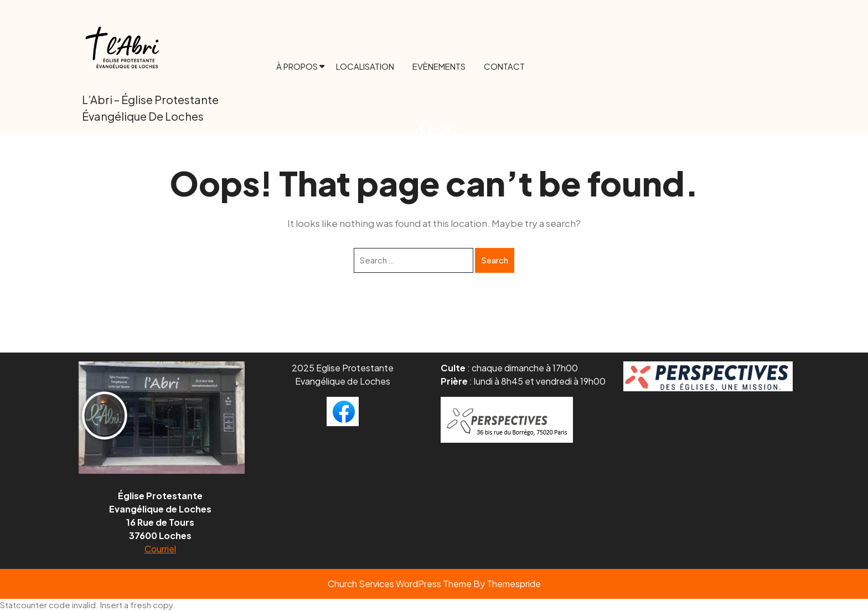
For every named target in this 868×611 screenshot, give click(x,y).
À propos (297, 66)
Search (495, 260)
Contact (504, 66)
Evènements (439, 66)
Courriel (160, 549)
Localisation (365, 66)
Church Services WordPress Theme (400, 584)
